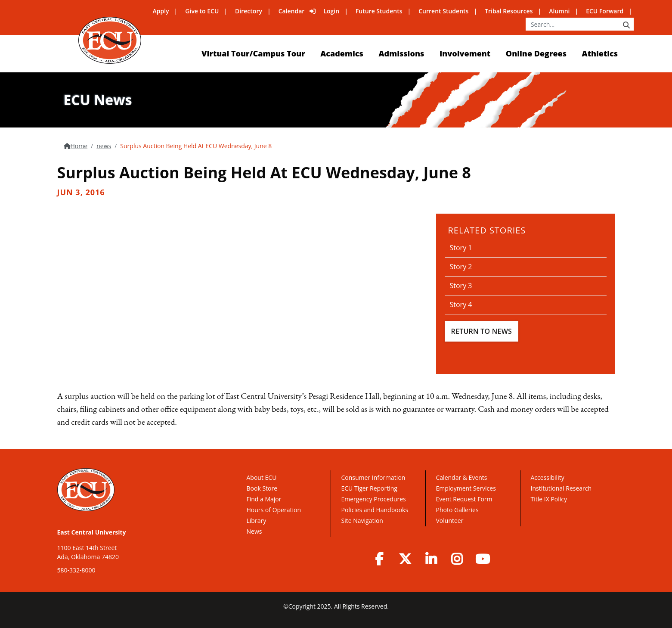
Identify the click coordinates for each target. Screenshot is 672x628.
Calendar (292, 11)
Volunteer (450, 521)
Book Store (262, 488)
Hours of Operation (274, 510)
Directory (249, 11)
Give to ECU (202, 11)
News (254, 531)
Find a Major (264, 499)
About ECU (262, 477)
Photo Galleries (457, 510)
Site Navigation (362, 521)
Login (331, 11)
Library (257, 521)
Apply (161, 11)
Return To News (482, 331)
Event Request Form (464, 499)
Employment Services (466, 488)
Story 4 (461, 305)
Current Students (443, 11)
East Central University (92, 532)
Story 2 (461, 267)
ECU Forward (605, 11)
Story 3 (461, 286)
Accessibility (548, 477)
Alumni (559, 11)
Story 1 (461, 248)
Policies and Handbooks (375, 510)
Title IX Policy (550, 499)
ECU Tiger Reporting (369, 488)
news (104, 146)
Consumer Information (373, 477)
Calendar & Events (462, 477)
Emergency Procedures (374, 499)
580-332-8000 (76, 570)
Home (79, 146)
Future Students (379, 11)
